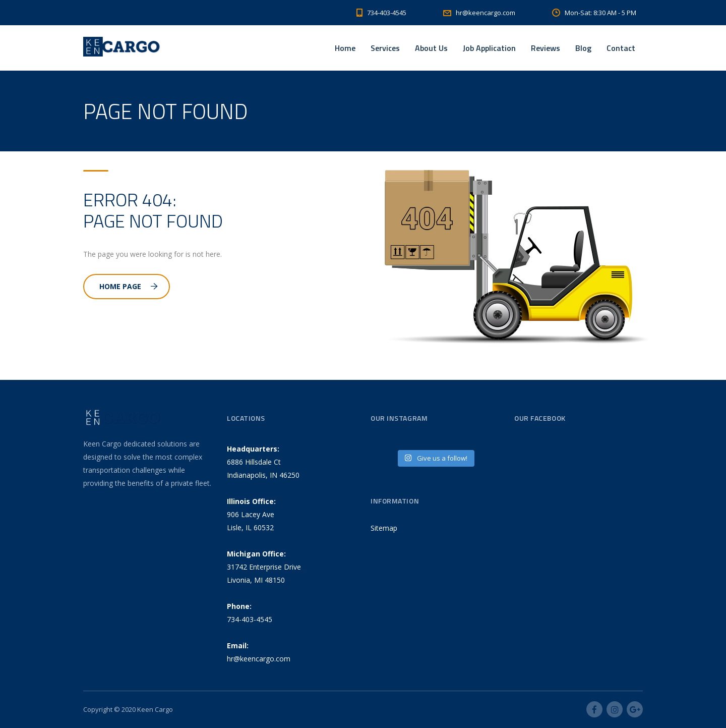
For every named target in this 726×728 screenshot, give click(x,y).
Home (345, 48)
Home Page (129, 286)
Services (385, 48)
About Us (431, 48)
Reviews (546, 48)
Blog (583, 48)
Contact (621, 48)
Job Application (489, 48)
